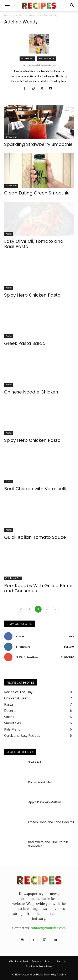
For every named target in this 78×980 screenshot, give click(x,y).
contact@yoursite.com (48, 928)
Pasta (9, 234)
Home (8, 15)
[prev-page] (21, 609)
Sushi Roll (35, 762)
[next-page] (55, 609)
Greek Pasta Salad (25, 343)
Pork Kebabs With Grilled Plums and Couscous (39, 588)
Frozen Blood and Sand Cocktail (51, 822)
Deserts (37, 961)
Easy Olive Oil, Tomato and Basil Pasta (34, 244)
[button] (7, 6)
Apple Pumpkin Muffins (45, 802)
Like (71, 636)
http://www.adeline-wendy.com (39, 65)
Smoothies (11, 137)
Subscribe (67, 657)
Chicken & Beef (13, 578)
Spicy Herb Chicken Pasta (32, 295)
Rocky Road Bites (40, 782)
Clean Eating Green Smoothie (37, 193)
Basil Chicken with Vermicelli (35, 489)
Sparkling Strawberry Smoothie (38, 144)
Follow (69, 647)
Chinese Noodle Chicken (31, 392)
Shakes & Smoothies (39, 966)
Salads (61, 961)
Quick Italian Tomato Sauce (35, 537)
